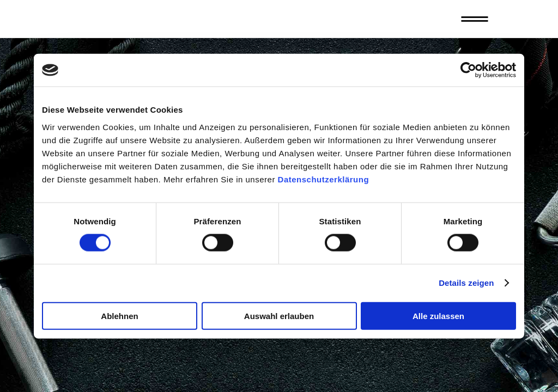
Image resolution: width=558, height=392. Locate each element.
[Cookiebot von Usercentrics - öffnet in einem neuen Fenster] (468, 70)
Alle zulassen (438, 316)
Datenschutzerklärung (324, 179)
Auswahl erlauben (279, 316)
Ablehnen (119, 316)
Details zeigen (466, 283)
